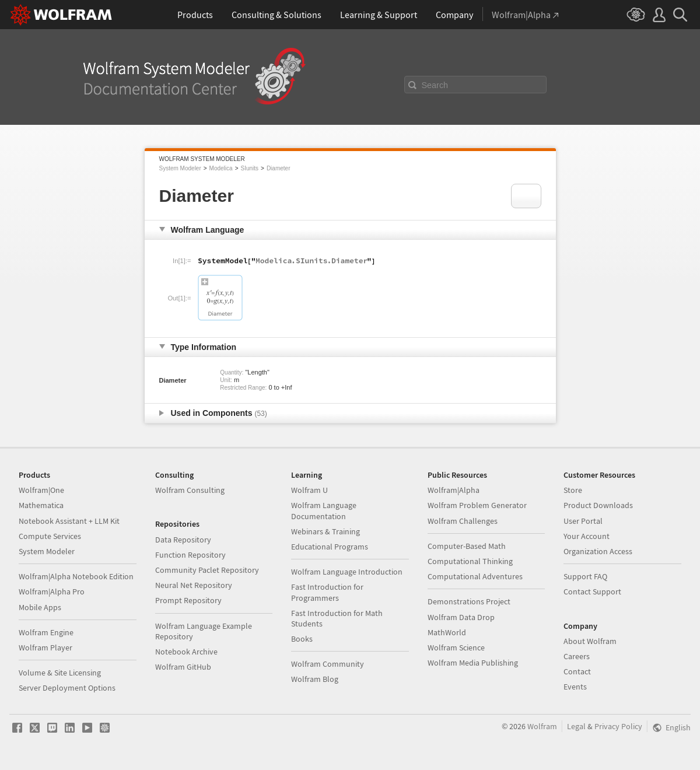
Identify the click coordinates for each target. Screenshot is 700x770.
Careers (577, 656)
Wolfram (542, 726)
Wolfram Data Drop (461, 617)
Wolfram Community (328, 664)
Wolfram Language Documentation (324, 510)
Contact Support (592, 591)
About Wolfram (590, 641)
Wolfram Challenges (463, 521)
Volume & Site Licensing (60, 673)
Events (575, 687)
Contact (577, 671)
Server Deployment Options (67, 688)
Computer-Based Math (467, 546)
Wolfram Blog (315, 679)
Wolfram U (309, 490)
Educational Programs (330, 547)
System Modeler (180, 168)
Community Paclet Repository (207, 570)
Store (573, 490)
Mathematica (41, 505)
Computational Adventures (475, 576)
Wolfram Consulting (190, 490)
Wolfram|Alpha (454, 490)
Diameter (279, 168)
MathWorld (447, 632)
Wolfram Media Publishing (473, 663)
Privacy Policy (618, 726)
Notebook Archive (186, 652)
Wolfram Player (45, 647)
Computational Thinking (470, 561)
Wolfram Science (456, 647)
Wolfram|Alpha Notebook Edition (76, 576)
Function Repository (190, 555)
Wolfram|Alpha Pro (52, 591)
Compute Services (50, 536)
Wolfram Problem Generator (477, 505)
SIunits (249, 168)
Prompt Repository (188, 600)
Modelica (221, 168)
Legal (576, 726)
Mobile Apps (40, 607)
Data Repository (183, 540)
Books (302, 639)
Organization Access (598, 551)
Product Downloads (598, 505)
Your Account (587, 536)
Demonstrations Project (469, 601)
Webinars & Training (325, 531)
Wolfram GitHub (183, 667)
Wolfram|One (41, 490)
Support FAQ (585, 576)
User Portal (583, 521)
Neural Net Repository (194, 585)
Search (435, 85)
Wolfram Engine (46, 632)
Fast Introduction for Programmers (327, 592)
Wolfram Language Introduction (347, 572)
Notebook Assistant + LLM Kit (69, 521)
